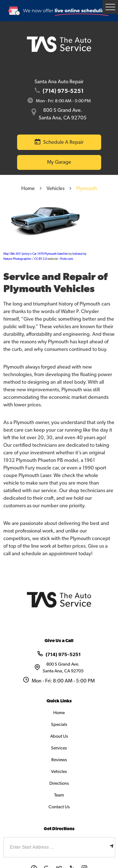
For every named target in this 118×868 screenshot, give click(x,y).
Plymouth (87, 189)
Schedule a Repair (63, 142)
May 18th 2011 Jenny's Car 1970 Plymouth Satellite (36, 254)
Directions (59, 783)
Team (59, 795)
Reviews (59, 760)
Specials (59, 725)
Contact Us (59, 807)
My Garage (59, 162)
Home (28, 189)
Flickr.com (67, 259)
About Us (59, 736)
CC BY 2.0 (41, 259)
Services (59, 748)
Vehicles (55, 189)
